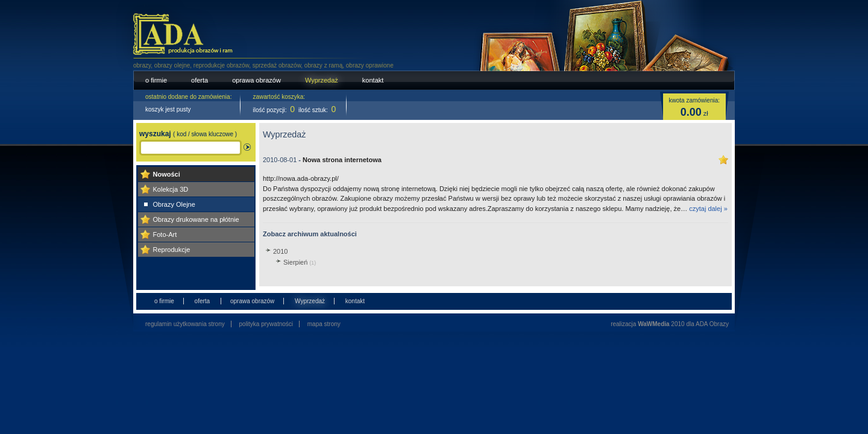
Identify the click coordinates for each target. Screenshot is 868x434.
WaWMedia (653, 324)
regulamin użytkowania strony (185, 324)
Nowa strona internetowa (342, 160)
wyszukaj (188, 134)
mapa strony (324, 324)
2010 (280, 251)
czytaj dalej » (708, 209)
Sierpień (300, 262)
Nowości (167, 174)
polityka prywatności (266, 324)
